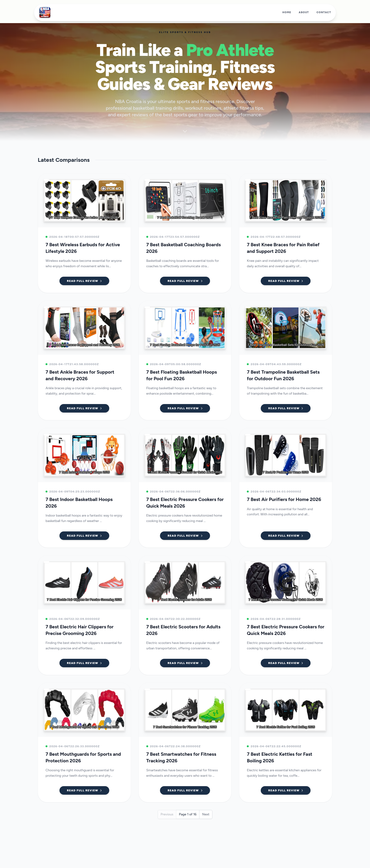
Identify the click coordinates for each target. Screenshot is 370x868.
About (304, 12)
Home (287, 12)
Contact (324, 12)
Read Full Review (84, 281)
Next (206, 814)
